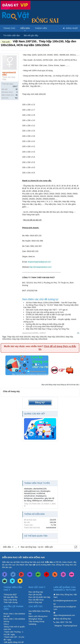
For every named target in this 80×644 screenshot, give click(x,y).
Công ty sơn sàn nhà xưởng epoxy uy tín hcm (45, 312)
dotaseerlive (39, 498)
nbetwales (28, 489)
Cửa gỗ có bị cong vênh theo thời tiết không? (45, 326)
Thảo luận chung (10, 602)
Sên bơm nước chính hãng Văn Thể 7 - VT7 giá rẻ (47, 310)
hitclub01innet (30, 493)
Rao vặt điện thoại (36, 600)
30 (17, 89)
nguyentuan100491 (9, 74)
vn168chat (41, 493)
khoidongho (45, 491)
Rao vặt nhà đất (35, 595)
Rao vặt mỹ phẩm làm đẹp (39, 597)
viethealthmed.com (32, 491)
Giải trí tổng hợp (35, 602)
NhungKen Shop (35, 619)
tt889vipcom (37, 501)
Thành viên (41, 28)
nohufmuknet (29, 496)
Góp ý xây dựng (10, 600)
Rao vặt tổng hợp (36, 592)
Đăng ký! (40, 403)
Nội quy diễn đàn (11, 597)
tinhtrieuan (28, 498)
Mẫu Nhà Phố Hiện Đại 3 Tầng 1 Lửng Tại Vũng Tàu (48, 329)
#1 (78, 333)
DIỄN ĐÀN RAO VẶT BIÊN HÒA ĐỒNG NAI (23, 557)
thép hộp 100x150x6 (39, 339)
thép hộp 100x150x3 (56, 337)
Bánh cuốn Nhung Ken (38, 616)
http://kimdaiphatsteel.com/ (40, 267)
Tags (4, 337)
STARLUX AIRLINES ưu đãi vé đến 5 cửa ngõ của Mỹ (48, 315)
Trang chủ (9, 28)
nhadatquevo (41, 496)
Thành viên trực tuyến (37, 483)
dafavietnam (48, 501)
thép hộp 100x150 (39, 337)
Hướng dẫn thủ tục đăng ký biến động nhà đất (45, 324)
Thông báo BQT (10, 595)
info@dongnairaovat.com (66, 601)
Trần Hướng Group (36, 621)
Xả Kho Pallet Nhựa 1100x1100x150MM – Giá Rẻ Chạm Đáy (51, 303)
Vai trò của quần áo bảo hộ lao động (41, 317)
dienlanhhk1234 (40, 489)
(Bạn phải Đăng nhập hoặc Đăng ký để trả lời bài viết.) (60, 385)
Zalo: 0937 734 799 (64, 622)
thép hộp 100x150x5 (21, 339)
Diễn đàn (25, 28)
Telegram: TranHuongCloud (66, 626)
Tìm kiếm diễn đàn (12, 35)
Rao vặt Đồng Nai (63, 619)
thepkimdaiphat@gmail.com (39, 262)
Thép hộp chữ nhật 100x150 (19, 337)
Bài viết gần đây (31, 35)
